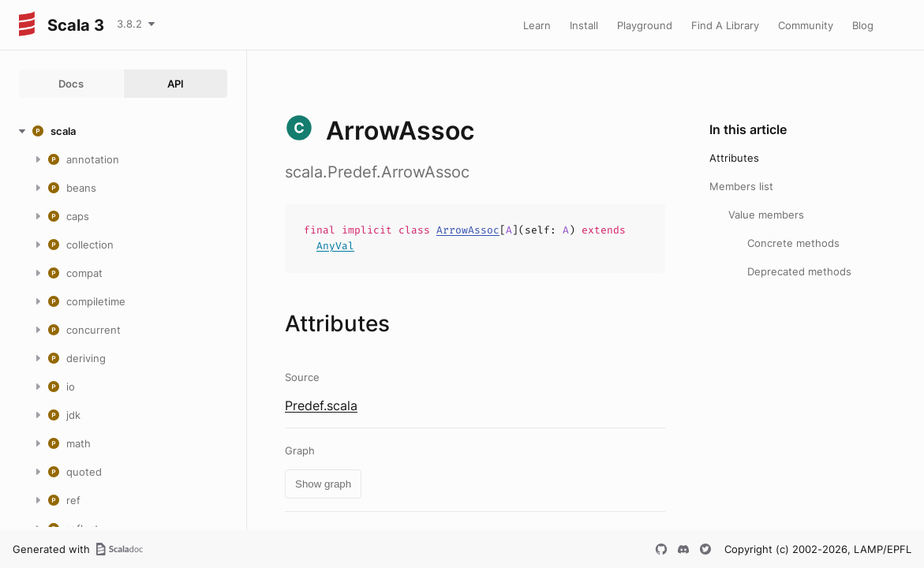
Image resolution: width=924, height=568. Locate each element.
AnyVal (335, 246)
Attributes (734, 158)
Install (584, 25)
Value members (766, 215)
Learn (537, 25)
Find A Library (725, 25)
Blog (863, 25)
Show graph (323, 484)
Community (806, 25)
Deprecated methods (799, 271)
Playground (645, 25)
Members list (741, 186)
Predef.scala (321, 405)
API (176, 84)
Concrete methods (793, 243)
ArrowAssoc (468, 230)
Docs (71, 84)
